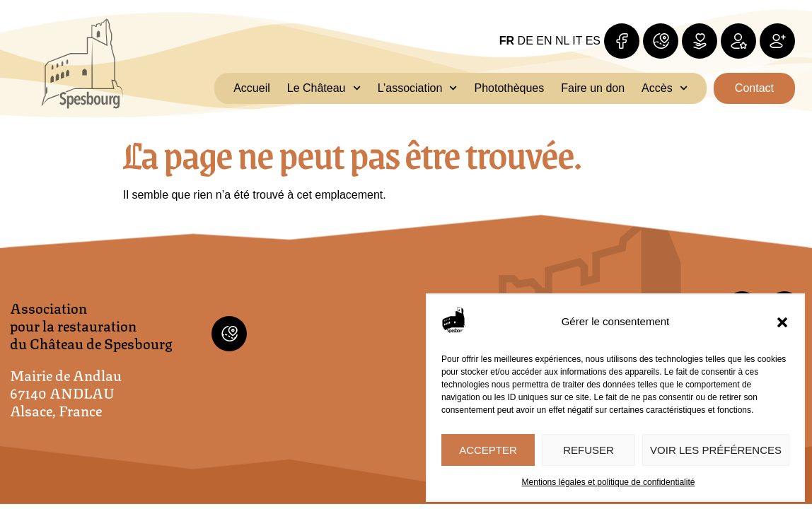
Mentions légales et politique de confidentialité (609, 482)
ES (593, 41)
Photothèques (510, 88)
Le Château (324, 88)
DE (526, 41)
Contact (754, 88)
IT (577, 41)
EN (544, 41)
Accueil (252, 88)
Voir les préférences (716, 450)
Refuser (588, 450)
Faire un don (593, 88)
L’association (418, 88)
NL (562, 41)
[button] (782, 322)
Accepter (488, 450)
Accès (665, 88)
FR (507, 41)
